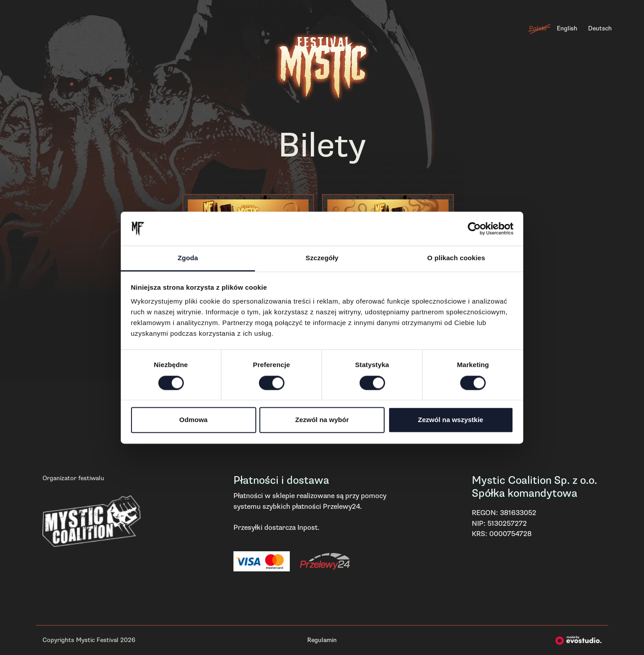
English (567, 28)
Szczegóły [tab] (322, 258)
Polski (538, 28)
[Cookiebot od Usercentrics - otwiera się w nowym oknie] (474, 228)
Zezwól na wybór (322, 420)
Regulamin (322, 640)
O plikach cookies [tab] (456, 258)
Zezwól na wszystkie (451, 420)
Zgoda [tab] (188, 258)
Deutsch (600, 28)
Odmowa (193, 420)
